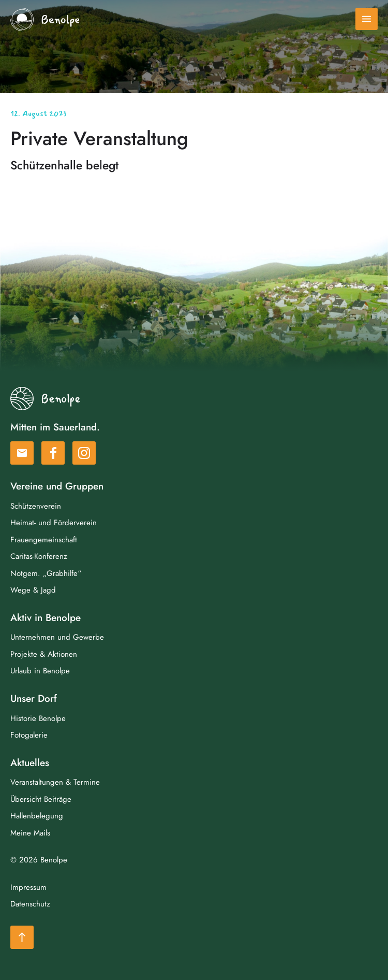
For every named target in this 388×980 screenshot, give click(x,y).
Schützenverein (36, 506)
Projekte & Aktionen (44, 654)
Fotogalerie (29, 735)
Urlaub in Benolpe (40, 671)
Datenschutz (30, 904)
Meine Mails (30, 833)
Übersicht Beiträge (41, 799)
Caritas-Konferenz (39, 556)
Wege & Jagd (33, 590)
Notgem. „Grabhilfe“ (46, 573)
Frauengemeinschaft (44, 540)
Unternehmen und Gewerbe (57, 637)
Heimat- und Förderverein (54, 523)
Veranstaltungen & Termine (55, 782)
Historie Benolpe (38, 718)
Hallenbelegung (37, 816)
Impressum (28, 887)
